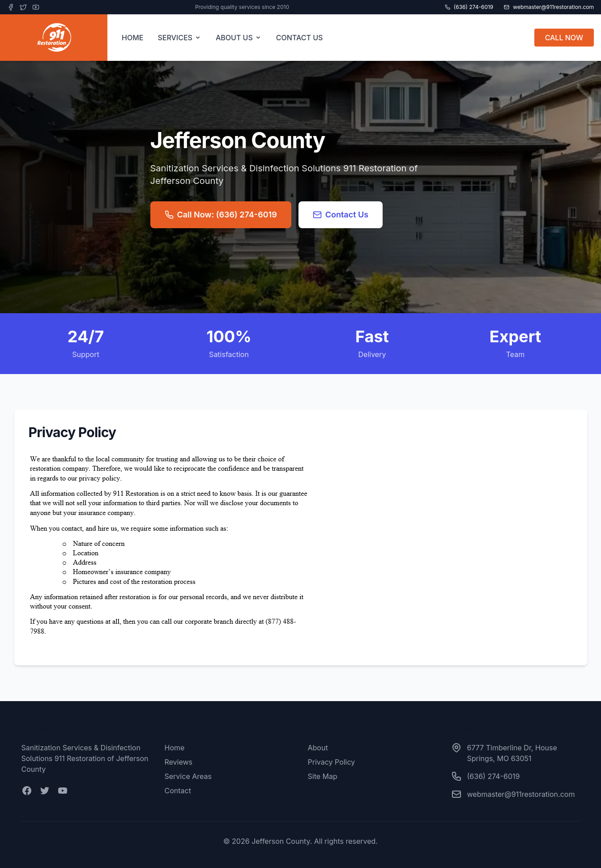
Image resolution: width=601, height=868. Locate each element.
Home (175, 748)
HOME (132, 38)
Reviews (179, 762)
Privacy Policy (332, 762)
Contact (178, 791)
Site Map (323, 776)
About (318, 748)
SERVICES (179, 38)
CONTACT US (300, 38)
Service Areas (188, 776)
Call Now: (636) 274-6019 (221, 215)
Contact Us (341, 215)
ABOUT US (239, 38)
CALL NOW (564, 38)
